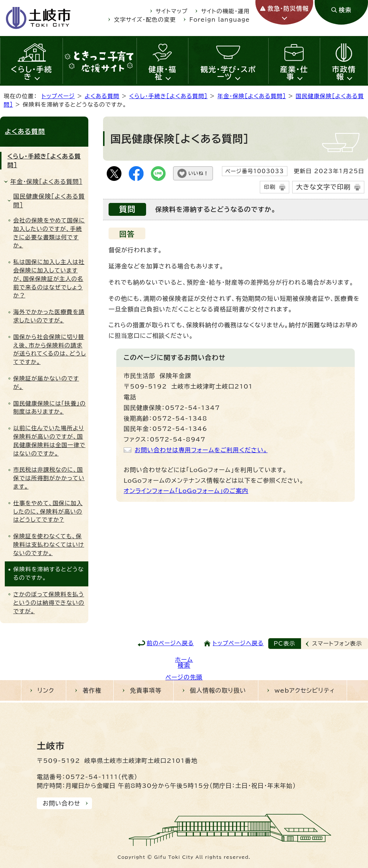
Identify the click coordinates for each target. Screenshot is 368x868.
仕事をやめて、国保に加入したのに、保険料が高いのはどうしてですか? (48, 512)
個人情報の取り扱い (218, 690)
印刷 (270, 187)
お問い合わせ (61, 803)
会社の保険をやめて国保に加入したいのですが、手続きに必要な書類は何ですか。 (49, 233)
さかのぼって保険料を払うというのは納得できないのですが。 (49, 603)
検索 (184, 665)
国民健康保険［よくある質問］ (49, 201)
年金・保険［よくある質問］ (252, 96)
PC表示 (285, 644)
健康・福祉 (163, 73)
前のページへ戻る (170, 643)
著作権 (92, 690)
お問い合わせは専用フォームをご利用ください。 (201, 450)
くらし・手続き (31, 73)
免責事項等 (146, 690)
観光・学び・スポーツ (228, 73)
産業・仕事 (294, 73)
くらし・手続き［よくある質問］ (168, 96)
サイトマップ (172, 11)
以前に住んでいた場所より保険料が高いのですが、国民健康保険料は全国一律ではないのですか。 (49, 441)
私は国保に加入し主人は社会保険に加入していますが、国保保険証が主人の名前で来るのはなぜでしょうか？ (49, 279)
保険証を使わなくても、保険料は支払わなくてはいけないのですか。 (49, 545)
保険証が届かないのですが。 (46, 383)
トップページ (58, 96)
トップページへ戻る (238, 643)
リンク (46, 690)
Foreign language (220, 20)
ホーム (184, 660)
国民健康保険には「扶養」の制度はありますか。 (49, 408)
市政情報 (344, 73)
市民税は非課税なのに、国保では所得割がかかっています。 (49, 478)
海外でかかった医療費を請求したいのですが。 (49, 316)
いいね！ (199, 173)
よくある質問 (102, 96)
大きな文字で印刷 (323, 187)
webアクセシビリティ (305, 690)
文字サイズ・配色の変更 (145, 20)
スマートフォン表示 (337, 644)
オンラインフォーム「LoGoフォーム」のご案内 (186, 491)
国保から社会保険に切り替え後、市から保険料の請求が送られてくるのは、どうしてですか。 (50, 349)
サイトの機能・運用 (226, 11)
